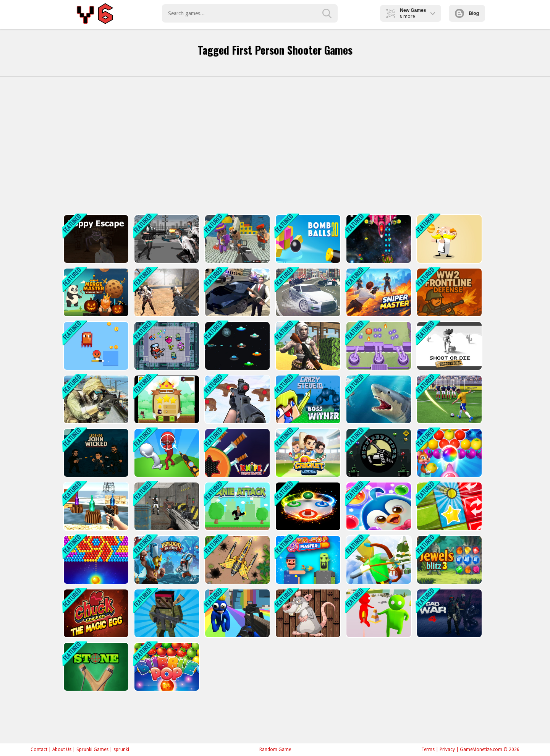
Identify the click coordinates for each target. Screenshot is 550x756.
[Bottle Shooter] (95, 506)
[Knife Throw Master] (237, 453)
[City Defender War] (378, 453)
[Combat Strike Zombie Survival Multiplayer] (166, 292)
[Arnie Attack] (237, 506)
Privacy (447, 750)
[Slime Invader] (378, 346)
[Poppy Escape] (95, 239)
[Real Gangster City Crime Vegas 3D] (307, 292)
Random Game (275, 750)
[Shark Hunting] (378, 399)
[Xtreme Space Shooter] (378, 239)
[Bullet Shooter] (378, 613)
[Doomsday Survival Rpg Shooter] (166, 239)
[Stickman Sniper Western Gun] (166, 453)
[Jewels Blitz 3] (449, 560)
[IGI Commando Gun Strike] (95, 399)
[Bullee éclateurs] (95, 560)
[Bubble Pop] (166, 667)
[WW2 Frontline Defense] (449, 292)
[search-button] (327, 13)
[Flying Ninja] (166, 399)
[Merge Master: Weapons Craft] (95, 292)
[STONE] (95, 667)
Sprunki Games (92, 750)
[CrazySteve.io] (307, 399)
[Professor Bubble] (449, 239)
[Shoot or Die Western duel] (449, 346)
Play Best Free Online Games (96, 13)
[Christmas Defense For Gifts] (378, 560)
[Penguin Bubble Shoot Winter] (378, 506)
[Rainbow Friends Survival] (237, 613)
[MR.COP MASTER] (307, 560)
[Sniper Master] (378, 292)
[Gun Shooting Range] (237, 399)
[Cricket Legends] (307, 453)
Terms (428, 750)
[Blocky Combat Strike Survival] (166, 613)
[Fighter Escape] (166, 346)
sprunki (121, 750)
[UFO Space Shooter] (237, 346)
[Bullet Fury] (166, 506)
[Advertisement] (275, 146)
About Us (62, 750)
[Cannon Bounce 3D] (307, 239)
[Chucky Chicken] (95, 613)
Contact (39, 750)
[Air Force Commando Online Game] (237, 560)
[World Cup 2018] (449, 399)
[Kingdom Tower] (166, 560)
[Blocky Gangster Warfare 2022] (237, 239)
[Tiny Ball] (449, 506)
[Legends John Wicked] (95, 453)
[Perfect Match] (307, 506)
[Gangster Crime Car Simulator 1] (237, 292)
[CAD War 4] (449, 613)
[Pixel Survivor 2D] (95, 346)
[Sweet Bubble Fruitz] (449, 453)
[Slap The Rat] (307, 613)
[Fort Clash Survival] (307, 346)
